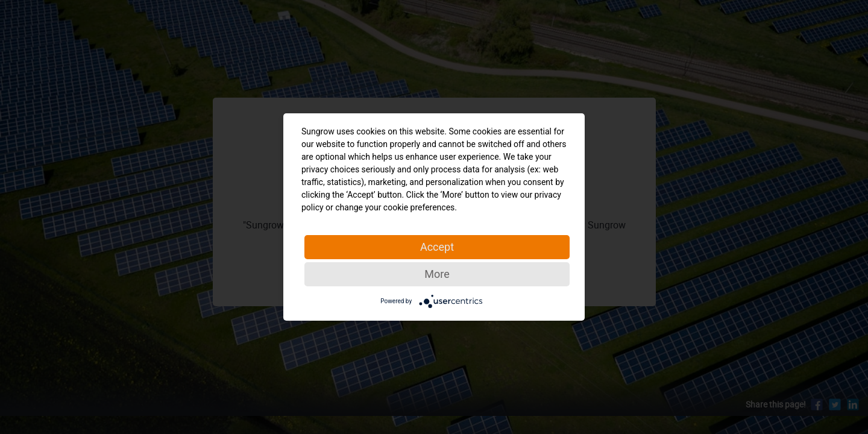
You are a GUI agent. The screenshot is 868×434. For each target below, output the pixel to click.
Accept (437, 247)
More (437, 274)
